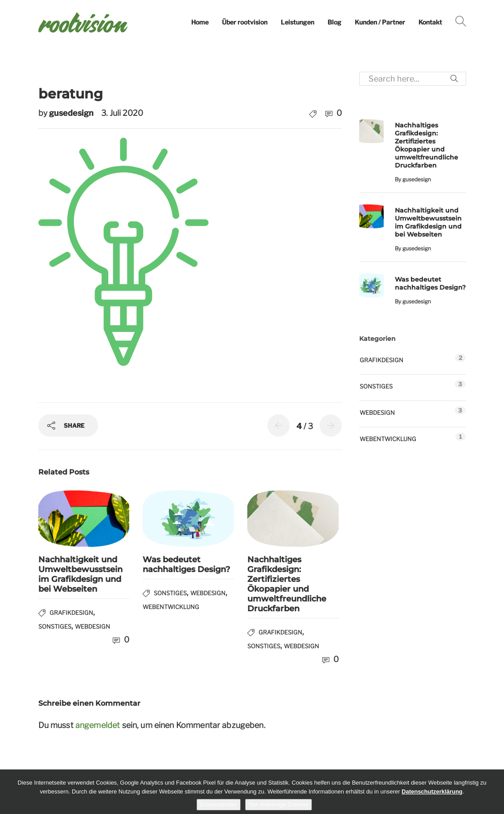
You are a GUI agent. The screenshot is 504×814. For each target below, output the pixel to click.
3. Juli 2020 (122, 113)
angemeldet (98, 725)
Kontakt (430, 22)
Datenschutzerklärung (432, 792)
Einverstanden (219, 804)
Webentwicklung (171, 607)
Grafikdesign (71, 613)
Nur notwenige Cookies (279, 804)
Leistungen (297, 22)
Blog (334, 22)
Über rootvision (245, 22)
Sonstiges (55, 626)
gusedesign (72, 113)
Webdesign (92, 626)
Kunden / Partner (380, 22)
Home (200, 22)
